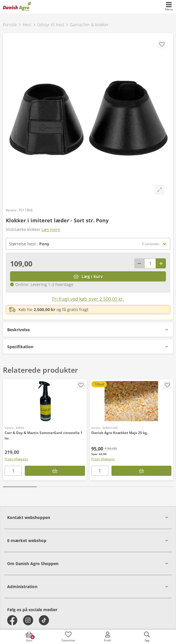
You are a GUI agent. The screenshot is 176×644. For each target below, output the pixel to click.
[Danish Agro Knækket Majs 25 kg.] (131, 401)
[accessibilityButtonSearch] (147, 637)
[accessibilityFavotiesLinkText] (68, 637)
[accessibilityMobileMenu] (169, 7)
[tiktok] (44, 620)
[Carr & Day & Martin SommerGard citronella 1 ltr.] (45, 401)
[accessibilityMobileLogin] (108, 637)
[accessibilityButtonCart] (29, 637)
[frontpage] (17, 7)
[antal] (150, 263)
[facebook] (12, 620)
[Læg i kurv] (88, 276)
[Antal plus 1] (161, 263)
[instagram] (28, 620)
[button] (88, 330)
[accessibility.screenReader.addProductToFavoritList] (81, 385)
